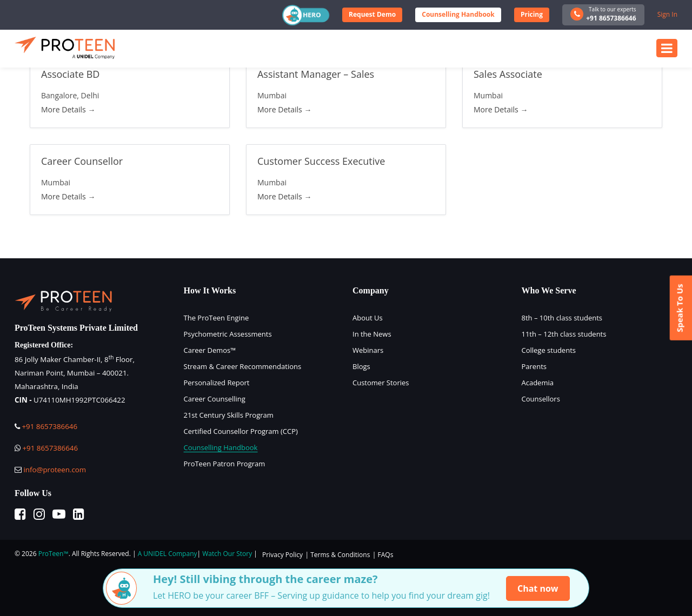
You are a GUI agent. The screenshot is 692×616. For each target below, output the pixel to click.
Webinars (368, 350)
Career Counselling (215, 399)
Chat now (538, 588)
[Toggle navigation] (667, 48)
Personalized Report (217, 383)
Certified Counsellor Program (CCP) (241, 431)
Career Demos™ (210, 350)
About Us (368, 318)
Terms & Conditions (340, 555)
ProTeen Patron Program (225, 464)
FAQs (386, 555)
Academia (538, 383)
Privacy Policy (282, 555)
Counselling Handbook (458, 14)
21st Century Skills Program (229, 415)
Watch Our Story (227, 554)
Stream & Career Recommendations (243, 366)
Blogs (361, 366)
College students (549, 350)
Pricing (532, 14)
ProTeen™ (54, 554)
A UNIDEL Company (168, 554)
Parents (534, 366)
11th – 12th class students (564, 334)
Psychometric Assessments (228, 334)
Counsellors (541, 399)
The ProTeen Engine (217, 318)
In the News (372, 334)
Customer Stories (381, 383)
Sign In (667, 14)
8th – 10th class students (562, 318)
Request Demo (372, 14)
